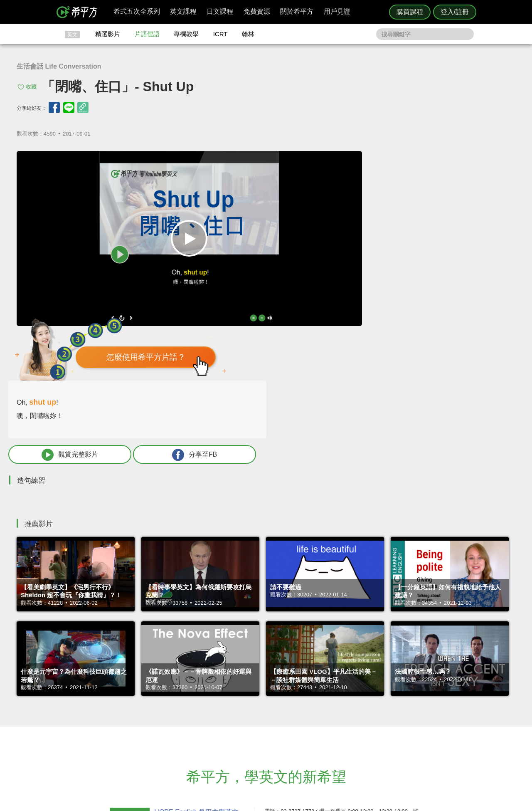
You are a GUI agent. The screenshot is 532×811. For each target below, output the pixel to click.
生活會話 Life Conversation (59, 66)
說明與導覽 (358, 710)
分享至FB (460, 271)
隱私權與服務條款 (366, 703)
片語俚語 (147, 34)
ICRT (220, 34)
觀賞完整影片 (371, 271)
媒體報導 (316, 725)
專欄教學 (186, 34)
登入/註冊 (455, 12)
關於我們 (316, 718)
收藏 (31, 87)
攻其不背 (276, 703)
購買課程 (410, 12)
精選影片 (108, 34)
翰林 (248, 34)
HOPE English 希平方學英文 (196, 653)
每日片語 (276, 718)
